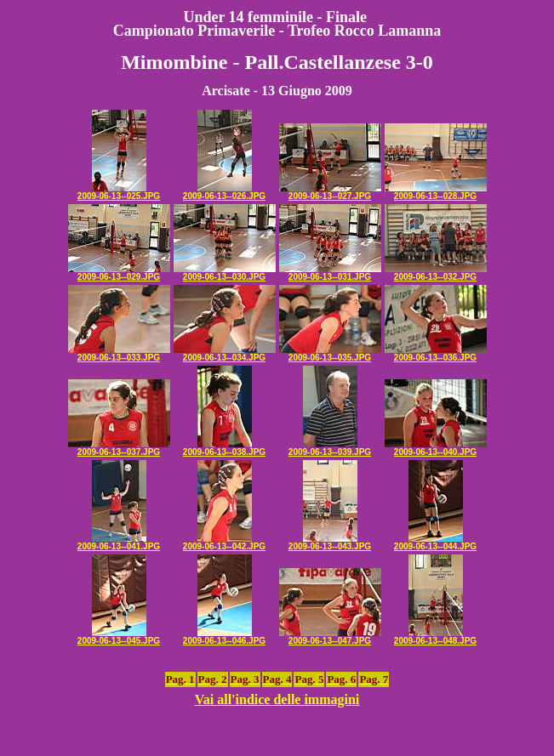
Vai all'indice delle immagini (277, 699)
